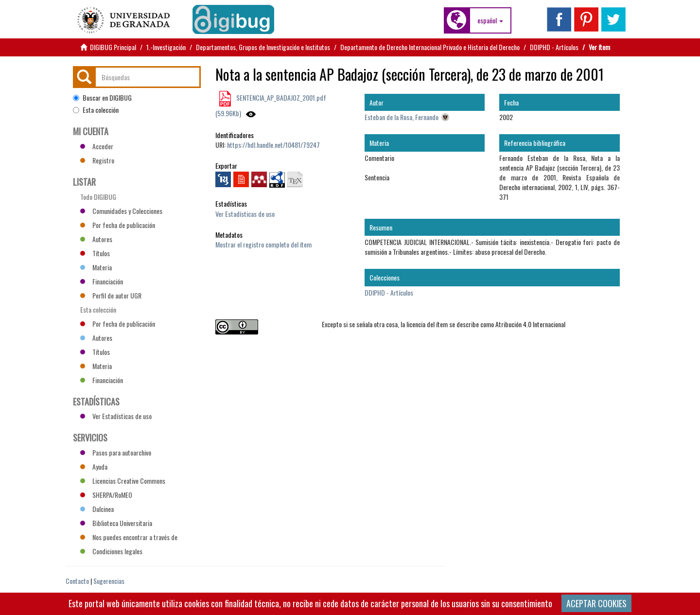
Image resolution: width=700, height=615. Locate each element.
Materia (96, 267)
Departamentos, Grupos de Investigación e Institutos (263, 47)
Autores (96, 239)
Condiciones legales (111, 551)
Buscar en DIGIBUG (102, 98)
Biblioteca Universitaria (116, 523)
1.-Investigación (166, 47)
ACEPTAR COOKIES (596, 603)
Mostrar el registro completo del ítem (263, 244)
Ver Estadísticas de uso (245, 214)
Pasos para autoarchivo (116, 452)
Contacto (77, 581)
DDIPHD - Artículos (554, 47)
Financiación (102, 281)
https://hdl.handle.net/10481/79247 (273, 145)
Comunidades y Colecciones (121, 211)
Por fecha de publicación (118, 225)
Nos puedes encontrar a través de (129, 537)
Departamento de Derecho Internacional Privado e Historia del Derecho (430, 47)
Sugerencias (109, 581)
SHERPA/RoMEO (106, 495)
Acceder (97, 146)
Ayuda (94, 466)
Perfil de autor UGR (111, 295)
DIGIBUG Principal (113, 47)
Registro (97, 160)
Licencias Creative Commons (123, 481)
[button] (490, 20)
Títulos (95, 253)
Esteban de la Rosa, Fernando (402, 117)
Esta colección (96, 110)
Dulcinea (97, 509)
